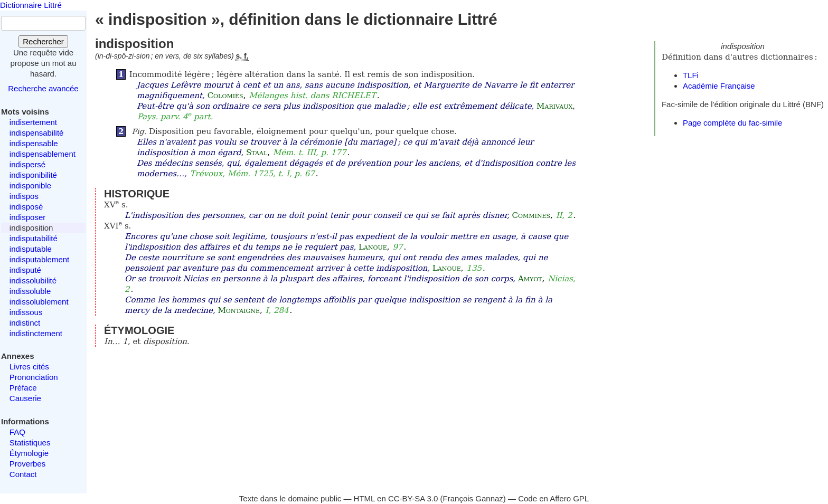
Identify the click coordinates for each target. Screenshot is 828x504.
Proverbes (27, 464)
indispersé (27, 164)
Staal (257, 153)
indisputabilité (34, 238)
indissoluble (30, 291)
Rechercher (43, 41)
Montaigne (238, 310)
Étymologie (29, 453)
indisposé (26, 207)
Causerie (25, 398)
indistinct (25, 323)
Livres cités (29, 367)
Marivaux (554, 106)
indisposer (27, 217)
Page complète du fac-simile (732, 123)
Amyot (530, 279)
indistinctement (36, 333)
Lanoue (373, 247)
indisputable (31, 249)
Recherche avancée (43, 88)
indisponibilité (33, 175)
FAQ (17, 432)
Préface (23, 388)
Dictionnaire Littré (31, 5)
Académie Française (719, 86)
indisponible (30, 186)
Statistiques (30, 443)
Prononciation (34, 377)
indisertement (33, 122)
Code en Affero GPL (553, 498)
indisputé (25, 270)
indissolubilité (33, 280)
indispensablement (43, 154)
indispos (24, 196)
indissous (26, 312)
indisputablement (39, 259)
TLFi (691, 75)
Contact (23, 474)
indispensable (34, 143)
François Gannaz (473, 498)
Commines (531, 215)
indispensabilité (37, 133)
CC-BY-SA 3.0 (413, 498)
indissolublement (39, 302)
